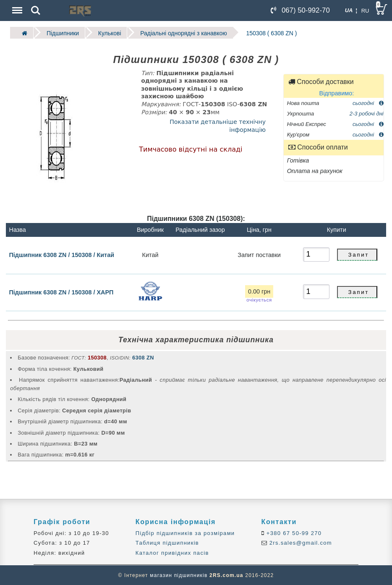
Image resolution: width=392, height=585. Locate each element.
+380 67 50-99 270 (293, 533)
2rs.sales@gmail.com (300, 542)
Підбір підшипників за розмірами (185, 533)
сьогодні (368, 102)
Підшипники (61, 33)
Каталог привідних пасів (172, 552)
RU (365, 11)
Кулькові (107, 33)
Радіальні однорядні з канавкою (179, 33)
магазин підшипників (179, 575)
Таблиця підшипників (167, 542)
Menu (16, 6)
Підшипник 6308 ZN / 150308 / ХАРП (61, 292)
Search (36, 10)
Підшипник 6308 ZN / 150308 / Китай (62, 254)
